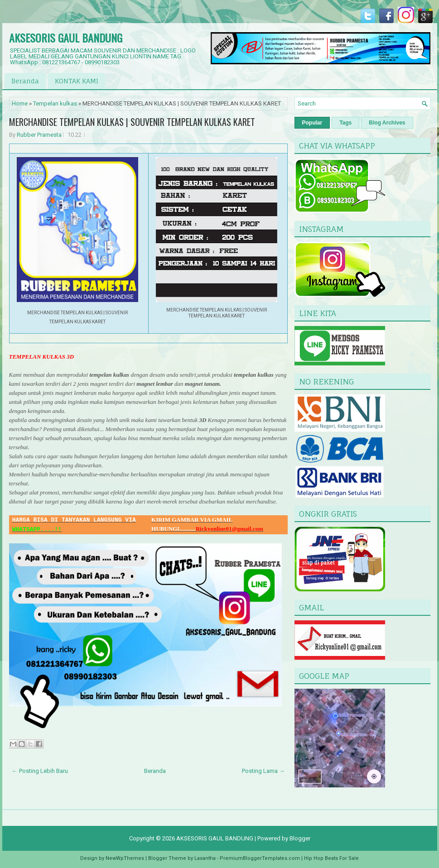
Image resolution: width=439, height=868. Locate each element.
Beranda (25, 81)
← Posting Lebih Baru (40, 771)
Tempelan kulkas (55, 103)
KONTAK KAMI (77, 81)
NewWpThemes (125, 858)
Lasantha (205, 858)
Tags (345, 123)
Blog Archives (387, 123)
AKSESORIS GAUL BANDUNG (66, 38)
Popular (312, 123)
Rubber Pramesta (39, 135)
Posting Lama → (263, 771)
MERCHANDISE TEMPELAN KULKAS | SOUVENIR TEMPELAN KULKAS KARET (132, 122)
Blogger (300, 838)
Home (20, 103)
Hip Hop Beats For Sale (331, 858)
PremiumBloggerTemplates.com (260, 858)
